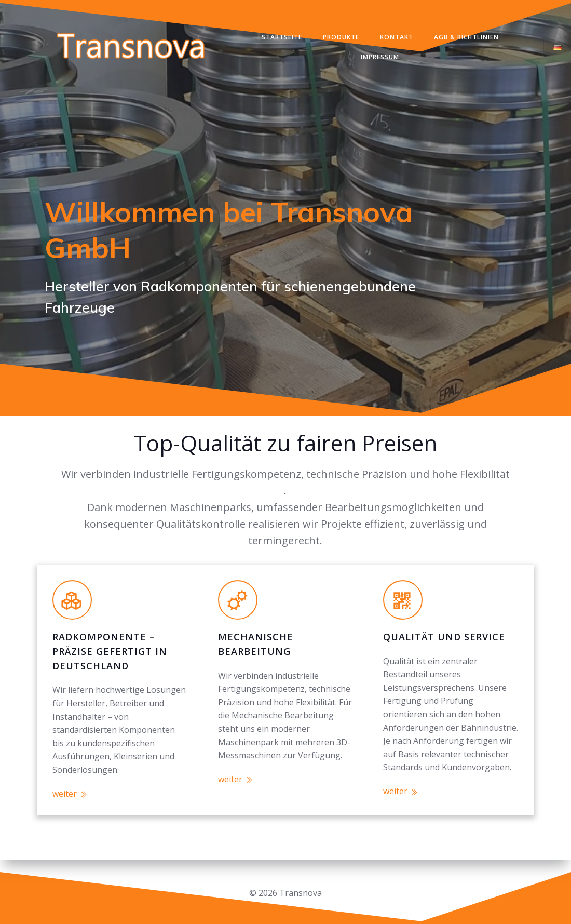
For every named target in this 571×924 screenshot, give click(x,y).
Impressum (381, 58)
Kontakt (397, 38)
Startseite (282, 38)
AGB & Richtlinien (467, 38)
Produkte (342, 38)
